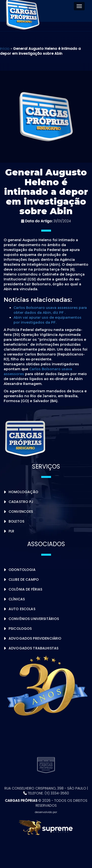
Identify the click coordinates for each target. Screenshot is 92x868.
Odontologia (22, 570)
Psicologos (20, 629)
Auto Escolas (22, 609)
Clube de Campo (24, 579)
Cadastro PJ (21, 502)
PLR (11, 531)
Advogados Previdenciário (35, 638)
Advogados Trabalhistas (33, 648)
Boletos (16, 521)
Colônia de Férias (25, 589)
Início (5, 49)
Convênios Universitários (34, 619)
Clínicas (17, 599)
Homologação (24, 492)
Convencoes (21, 512)
